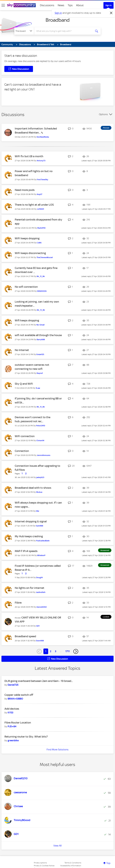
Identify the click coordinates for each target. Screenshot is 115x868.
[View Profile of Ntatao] (39, 492)
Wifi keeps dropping (27, 320)
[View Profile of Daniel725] (13, 685)
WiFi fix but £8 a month (29, 156)
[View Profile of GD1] (38, 626)
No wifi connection (26, 287)
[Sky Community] (21, 5)
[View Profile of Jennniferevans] (44, 455)
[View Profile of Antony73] (41, 161)
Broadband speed (25, 636)
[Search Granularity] (24, 31)
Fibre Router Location (18, 723)
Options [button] (103, 114)
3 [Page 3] (56, 651)
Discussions (47, 5)
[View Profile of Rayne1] (40, 373)
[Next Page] (76, 651)
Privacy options (40, 863)
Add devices (12, 709)
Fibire (18, 603)
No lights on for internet (30, 588)
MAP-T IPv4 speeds (26, 551)
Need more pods (25, 190)
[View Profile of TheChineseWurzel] (45, 257)
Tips (70, 5)
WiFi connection (25, 436)
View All (57, 846)
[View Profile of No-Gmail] (40, 325)
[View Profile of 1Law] (38, 388)
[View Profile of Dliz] (38, 511)
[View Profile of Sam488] (39, 526)
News (61, 5)
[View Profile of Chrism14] (40, 441)
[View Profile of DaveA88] (40, 641)
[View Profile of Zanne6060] (42, 607)
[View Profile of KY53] (10, 713)
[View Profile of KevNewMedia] (43, 137)
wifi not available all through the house (38, 335)
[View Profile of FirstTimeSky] (43, 180)
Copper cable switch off (19, 695)
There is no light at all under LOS (34, 205)
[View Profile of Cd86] (39, 243)
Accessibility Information (71, 866)
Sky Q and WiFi (24, 384)
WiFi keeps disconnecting (30, 253)
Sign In (108, 5)
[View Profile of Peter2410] (41, 426)
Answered (105, 550)
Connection (22, 451)
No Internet (22, 350)
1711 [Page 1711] (68, 651)
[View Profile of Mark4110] (41, 228)
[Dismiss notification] (111, 13)
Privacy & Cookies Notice (44, 866)
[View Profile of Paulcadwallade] (43, 541)
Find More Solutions (57, 750)
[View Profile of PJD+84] (12, 726)
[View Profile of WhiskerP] (41, 555)
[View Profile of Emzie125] (40, 354)
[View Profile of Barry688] (41, 339)
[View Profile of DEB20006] (42, 291)
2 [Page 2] (51, 651)
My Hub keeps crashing (29, 536)
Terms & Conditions (73, 863)
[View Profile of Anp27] (39, 194)
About (80, 5)
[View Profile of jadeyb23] (40, 477)
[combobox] (64, 31)
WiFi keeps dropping (27, 238)
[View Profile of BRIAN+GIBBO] (15, 699)
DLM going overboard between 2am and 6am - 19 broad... (39, 681)
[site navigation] (3, 5)
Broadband (58, 20)
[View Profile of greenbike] (13, 740)
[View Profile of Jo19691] (41, 209)
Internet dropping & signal (31, 521)
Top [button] (108, 863)
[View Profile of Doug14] (39, 577)
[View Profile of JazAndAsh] (41, 592)
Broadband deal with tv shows (33, 488)
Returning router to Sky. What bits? (26, 737)
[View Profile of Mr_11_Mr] (41, 276)
